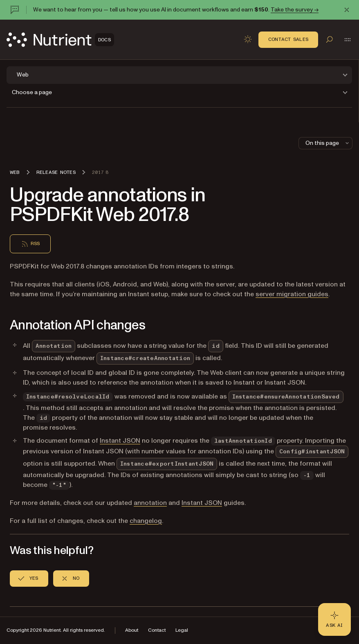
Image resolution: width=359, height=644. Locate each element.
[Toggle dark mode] (248, 39)
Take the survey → (295, 10)
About (132, 630)
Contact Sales (288, 39)
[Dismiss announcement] (347, 10)
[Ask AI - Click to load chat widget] (334, 619)
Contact (157, 630)
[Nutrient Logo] (60, 40)
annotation (150, 503)
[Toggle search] (330, 39)
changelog (146, 521)
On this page (328, 143)
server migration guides (292, 294)
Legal (182, 630)
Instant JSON (120, 441)
